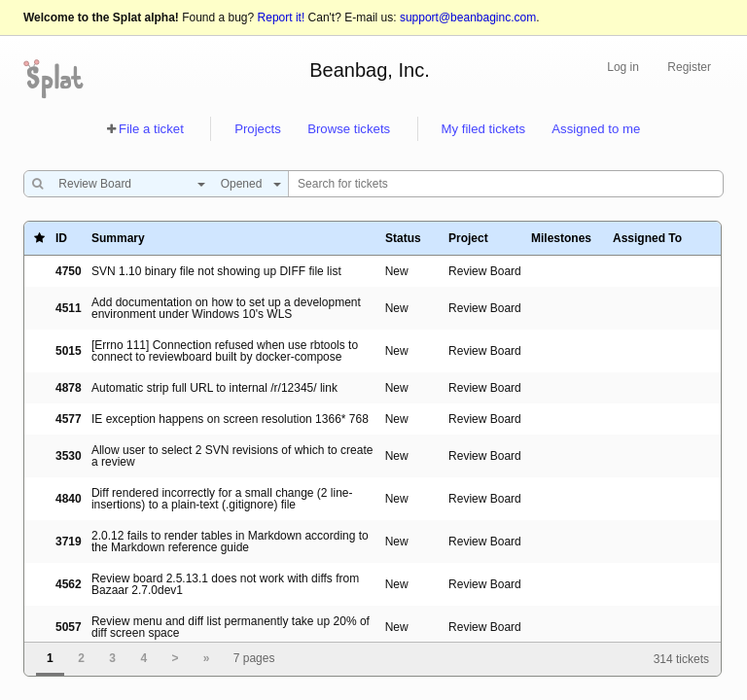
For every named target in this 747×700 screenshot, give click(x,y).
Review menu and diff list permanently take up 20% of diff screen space (231, 627)
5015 (69, 351)
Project (468, 238)
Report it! (282, 17)
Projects (258, 129)
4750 (69, 271)
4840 (69, 499)
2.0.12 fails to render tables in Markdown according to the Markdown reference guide (230, 542)
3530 (69, 456)
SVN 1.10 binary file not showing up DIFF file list (216, 271)
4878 (69, 388)
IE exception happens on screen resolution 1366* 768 (230, 419)
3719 (69, 542)
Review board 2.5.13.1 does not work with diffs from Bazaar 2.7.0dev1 (225, 584)
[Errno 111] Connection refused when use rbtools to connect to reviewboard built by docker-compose (225, 351)
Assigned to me (596, 129)
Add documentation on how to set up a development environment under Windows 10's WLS (226, 308)
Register (689, 67)
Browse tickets (349, 129)
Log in (623, 67)
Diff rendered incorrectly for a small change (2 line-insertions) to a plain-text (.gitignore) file (222, 499)
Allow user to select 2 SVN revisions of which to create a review (232, 456)
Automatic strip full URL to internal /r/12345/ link (214, 388)
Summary (118, 238)
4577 (69, 419)
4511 (69, 308)
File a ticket (151, 129)
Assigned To (647, 238)
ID (61, 238)
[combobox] (127, 184)
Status (403, 238)
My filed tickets (483, 129)
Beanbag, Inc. (369, 70)
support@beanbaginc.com (468, 17)
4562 (69, 584)
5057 (69, 627)
